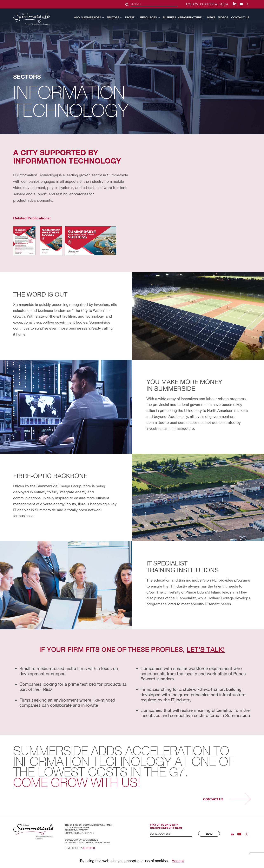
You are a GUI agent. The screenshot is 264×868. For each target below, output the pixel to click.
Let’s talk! (206, 650)
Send (209, 834)
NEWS (211, 17)
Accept (178, 861)
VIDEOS (223, 17)
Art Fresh (89, 848)
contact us (213, 799)
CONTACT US (240, 17)
